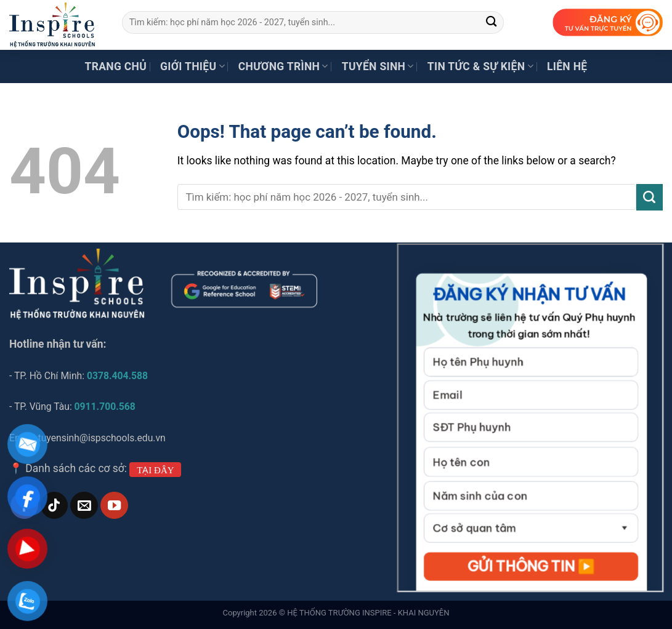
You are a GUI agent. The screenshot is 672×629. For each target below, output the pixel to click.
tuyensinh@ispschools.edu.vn (103, 438)
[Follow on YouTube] (114, 506)
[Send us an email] (84, 506)
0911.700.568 (105, 407)
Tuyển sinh (378, 66)
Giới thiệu (192, 66)
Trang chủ (116, 66)
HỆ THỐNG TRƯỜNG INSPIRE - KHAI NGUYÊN (368, 613)
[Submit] (491, 22)
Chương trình (283, 66)
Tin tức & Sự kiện (480, 66)
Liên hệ (567, 66)
